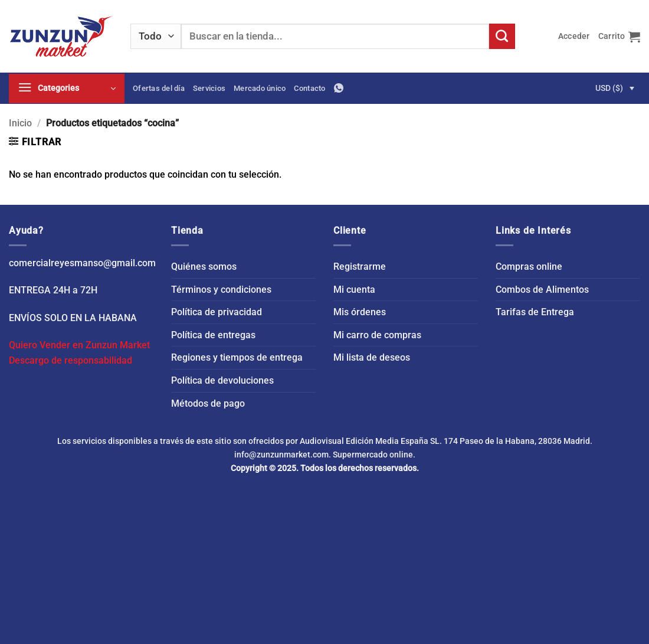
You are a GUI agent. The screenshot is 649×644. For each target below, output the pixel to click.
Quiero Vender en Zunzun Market (79, 345)
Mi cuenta (354, 290)
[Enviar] (502, 37)
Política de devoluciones (222, 380)
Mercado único (260, 88)
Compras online (529, 267)
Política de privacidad (217, 312)
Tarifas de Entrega (535, 312)
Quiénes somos (204, 267)
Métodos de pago (208, 403)
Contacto (309, 88)
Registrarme (360, 267)
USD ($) (609, 88)
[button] (574, 36)
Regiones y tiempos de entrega (237, 357)
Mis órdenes (360, 312)
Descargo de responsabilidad (71, 360)
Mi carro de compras (377, 335)
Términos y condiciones (221, 290)
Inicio (20, 123)
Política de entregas (213, 335)
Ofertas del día (159, 88)
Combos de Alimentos (542, 290)
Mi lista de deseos (372, 357)
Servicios (209, 88)
